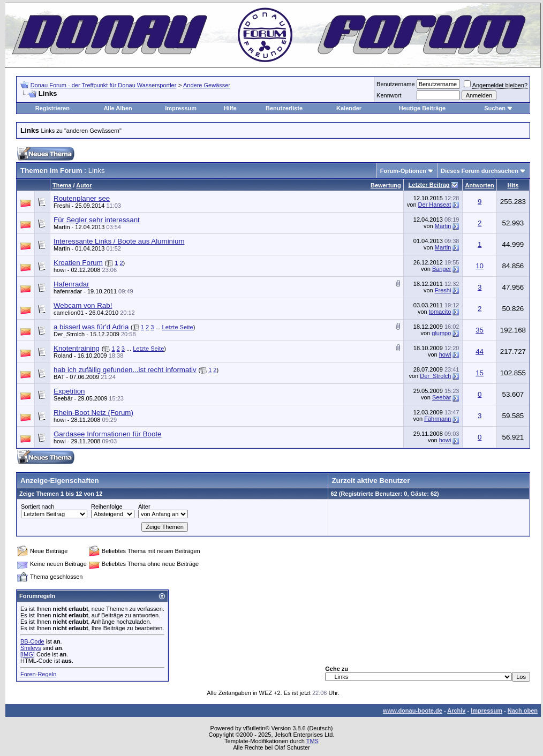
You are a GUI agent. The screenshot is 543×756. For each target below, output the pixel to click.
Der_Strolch (69, 334)
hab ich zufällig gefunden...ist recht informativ (125, 370)
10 (480, 266)
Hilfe (230, 108)
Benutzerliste (284, 108)
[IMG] (28, 654)
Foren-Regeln (38, 674)
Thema (62, 185)
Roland (63, 356)
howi (60, 270)
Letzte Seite (178, 327)
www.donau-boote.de (413, 710)
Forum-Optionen (403, 171)
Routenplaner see (82, 198)
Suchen (495, 108)
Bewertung (386, 185)
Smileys (31, 648)
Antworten (479, 185)
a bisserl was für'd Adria (91, 327)
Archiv (456, 710)
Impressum (181, 108)
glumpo (441, 333)
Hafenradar (71, 284)
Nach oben (523, 710)
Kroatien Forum (78, 263)
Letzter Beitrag (429, 185)
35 (480, 330)
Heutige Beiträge (422, 108)
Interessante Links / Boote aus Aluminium (119, 241)
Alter (144, 506)
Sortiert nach (37, 506)
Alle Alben (118, 108)
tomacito (440, 312)
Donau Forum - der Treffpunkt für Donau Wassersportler (104, 85)
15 (480, 373)
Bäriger (442, 269)
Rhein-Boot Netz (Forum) (93, 413)
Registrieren (52, 108)
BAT (59, 377)
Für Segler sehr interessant (97, 220)
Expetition (69, 391)
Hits (513, 185)
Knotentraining (77, 348)
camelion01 (69, 313)
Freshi (62, 206)
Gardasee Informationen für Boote (108, 434)
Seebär (442, 397)
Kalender (349, 108)
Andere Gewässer (207, 85)
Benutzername (396, 84)
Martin (62, 227)
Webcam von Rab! (83, 305)
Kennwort (389, 95)
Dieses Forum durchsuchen (480, 171)
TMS (312, 741)
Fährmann (438, 419)
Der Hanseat (435, 205)
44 (480, 351)
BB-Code (32, 641)
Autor (84, 185)
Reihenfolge (107, 506)
